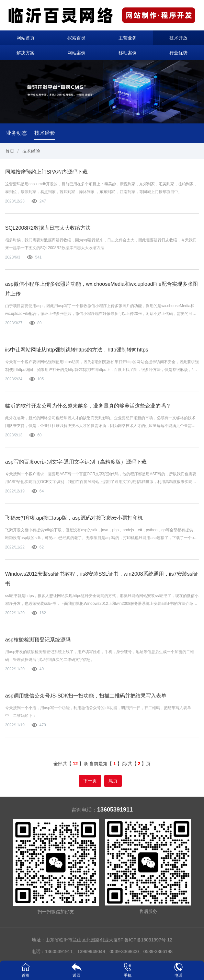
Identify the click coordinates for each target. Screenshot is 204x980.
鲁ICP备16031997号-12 (148, 940)
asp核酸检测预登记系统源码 (38, 640)
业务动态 (17, 133)
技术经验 (45, 133)
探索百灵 (76, 38)
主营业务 (128, 38)
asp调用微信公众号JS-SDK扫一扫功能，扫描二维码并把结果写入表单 (86, 696)
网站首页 (26, 38)
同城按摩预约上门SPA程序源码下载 (46, 172)
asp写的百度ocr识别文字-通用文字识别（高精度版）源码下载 (76, 462)
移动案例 (128, 53)
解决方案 (26, 53)
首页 (10, 151)
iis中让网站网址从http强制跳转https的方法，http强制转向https (77, 350)
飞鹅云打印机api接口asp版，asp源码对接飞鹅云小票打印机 (74, 518)
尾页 (113, 781)
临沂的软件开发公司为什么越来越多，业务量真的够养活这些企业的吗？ (88, 406)
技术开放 (178, 38)
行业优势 (178, 53)
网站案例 (76, 53)
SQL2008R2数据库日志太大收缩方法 (48, 228)
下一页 (90, 781)
